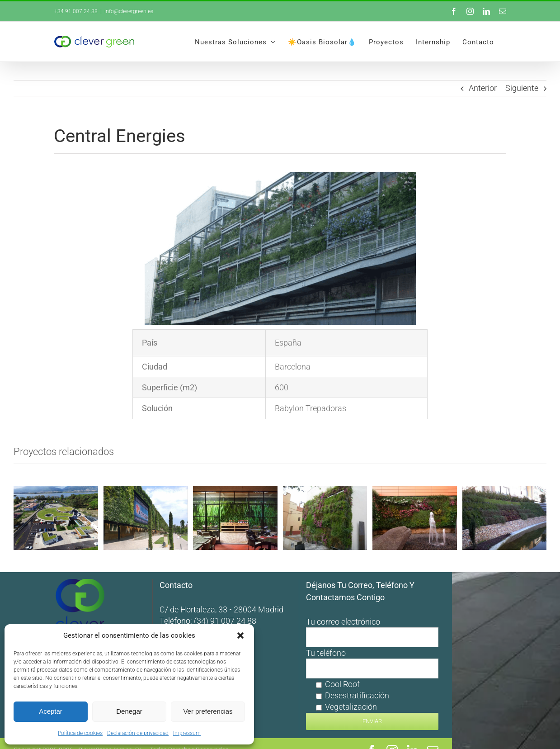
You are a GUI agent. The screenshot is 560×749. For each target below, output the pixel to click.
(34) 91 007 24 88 (279, 607)
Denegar (129, 711)
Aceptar (51, 711)
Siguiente (522, 88)
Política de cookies (80, 733)
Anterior (483, 88)
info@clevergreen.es (129, 11)
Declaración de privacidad (138, 733)
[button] (240, 635)
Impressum (187, 733)
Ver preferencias (208, 711)
